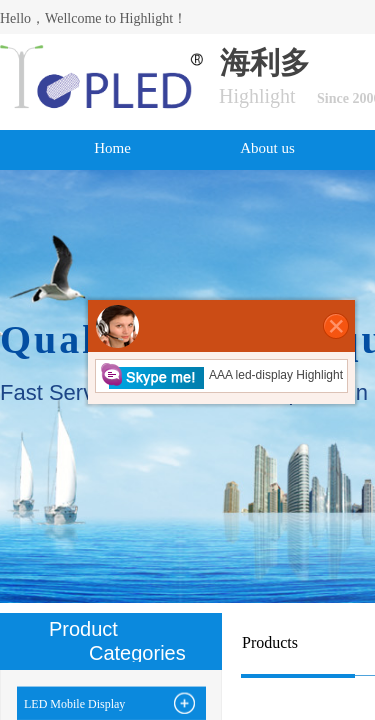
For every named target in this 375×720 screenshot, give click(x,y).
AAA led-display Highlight (221, 375)
